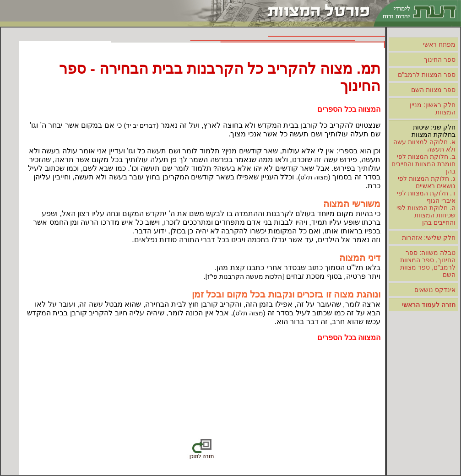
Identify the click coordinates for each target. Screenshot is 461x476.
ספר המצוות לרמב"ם (427, 75)
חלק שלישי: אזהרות (429, 238)
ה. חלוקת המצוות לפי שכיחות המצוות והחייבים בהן (426, 215)
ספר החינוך (440, 59)
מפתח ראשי (439, 44)
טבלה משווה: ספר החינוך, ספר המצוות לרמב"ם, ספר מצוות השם (428, 264)
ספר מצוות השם (433, 90)
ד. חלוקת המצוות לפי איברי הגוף (426, 197)
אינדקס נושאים (435, 290)
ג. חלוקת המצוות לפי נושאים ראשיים (427, 182)
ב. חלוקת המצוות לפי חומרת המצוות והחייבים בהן (423, 164)
